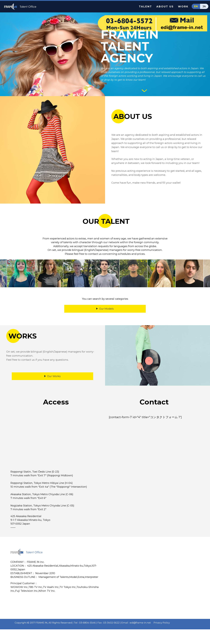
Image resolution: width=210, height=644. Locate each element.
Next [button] (207, 278)
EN (196, 6)
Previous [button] (3, 278)
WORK (183, 7)
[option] (21, 278)
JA (204, 6)
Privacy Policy (163, 636)
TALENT (145, 7)
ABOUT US (165, 7)
